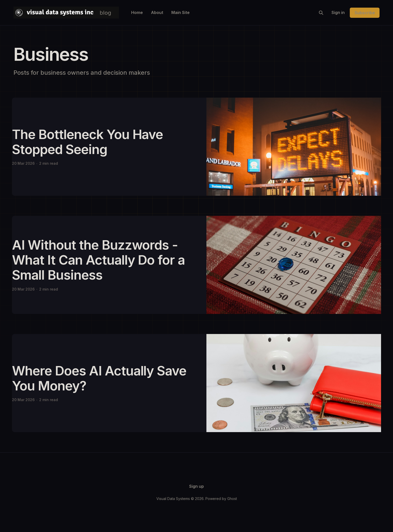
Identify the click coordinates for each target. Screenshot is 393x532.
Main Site (180, 12)
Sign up (196, 486)
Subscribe (365, 13)
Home (137, 12)
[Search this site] (321, 13)
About (157, 12)
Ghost (232, 499)
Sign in (338, 12)
